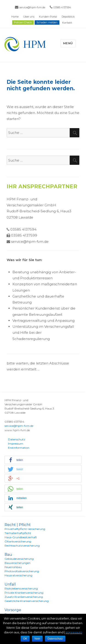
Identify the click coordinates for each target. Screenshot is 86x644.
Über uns (29, 17)
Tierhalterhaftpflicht (18, 533)
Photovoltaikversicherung (22, 571)
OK (25, 639)
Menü (68, 43)
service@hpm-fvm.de (32, 7)
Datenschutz (17, 439)
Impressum (16, 444)
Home (15, 17)
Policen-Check (23, 22)
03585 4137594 (62, 7)
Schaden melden (47, 22)
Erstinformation (19, 448)
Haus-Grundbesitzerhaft (21, 537)
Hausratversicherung (18, 575)
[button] (43, 460)
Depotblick (68, 17)
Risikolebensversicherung (21, 588)
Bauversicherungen (18, 563)
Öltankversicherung (18, 541)
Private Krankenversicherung (24, 593)
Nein (37, 639)
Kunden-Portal (48, 17)
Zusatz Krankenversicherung (24, 597)
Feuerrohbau (13, 567)
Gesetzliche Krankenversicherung (27, 601)
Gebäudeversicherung (19, 559)
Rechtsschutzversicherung (22, 546)
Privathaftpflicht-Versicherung (25, 529)
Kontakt (67, 23)
